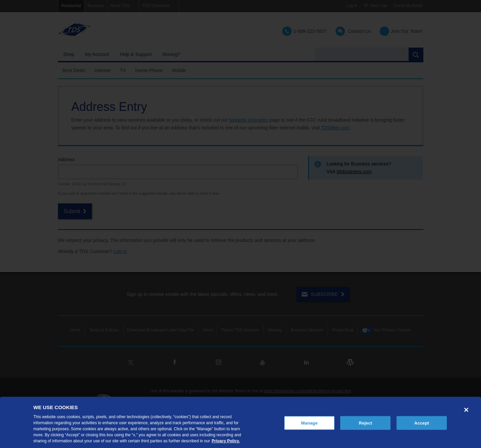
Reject (366, 423)
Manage (309, 423)
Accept (422, 423)
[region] (240, 422)
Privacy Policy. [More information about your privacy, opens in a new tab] (226, 441)
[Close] (466, 410)
